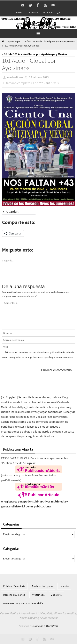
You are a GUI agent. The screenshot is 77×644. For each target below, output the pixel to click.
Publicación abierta (14, 586)
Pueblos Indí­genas (43, 586)
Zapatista (56, 595)
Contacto (33, 12)
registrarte (10, 501)
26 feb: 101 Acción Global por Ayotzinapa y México (50, 42)
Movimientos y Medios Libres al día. (24, 603)
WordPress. (52, 626)
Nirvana (39, 626)
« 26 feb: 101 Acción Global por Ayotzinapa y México (34, 54)
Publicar (48, 12)
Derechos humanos (14, 595)
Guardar (12, 211)
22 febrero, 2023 (39, 77)
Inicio (19, 12)
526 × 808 (44, 83)
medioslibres (15, 77)
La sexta (64, 586)
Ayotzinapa (14, 42)
